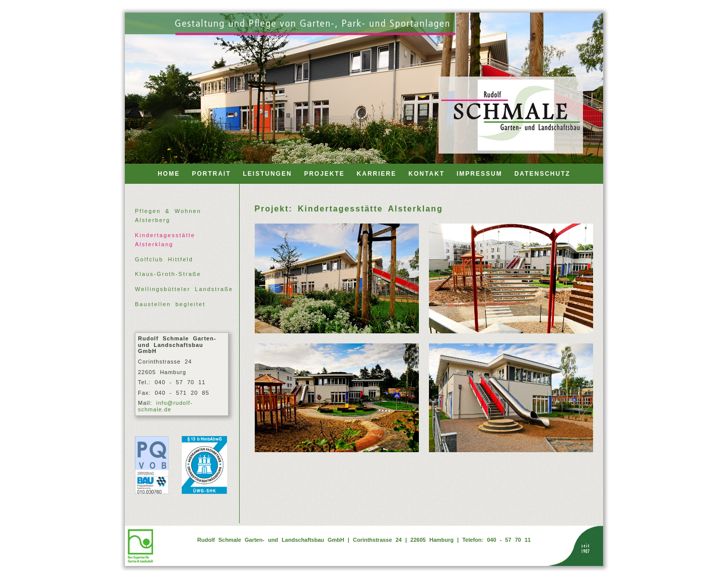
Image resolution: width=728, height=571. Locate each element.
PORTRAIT (211, 174)
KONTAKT (426, 174)
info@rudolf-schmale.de (165, 406)
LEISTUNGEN (268, 174)
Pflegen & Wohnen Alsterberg (168, 216)
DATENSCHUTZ (542, 174)
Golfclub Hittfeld (164, 259)
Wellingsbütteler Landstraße (184, 289)
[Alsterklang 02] (511, 278)
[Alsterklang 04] (511, 398)
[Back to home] (511, 115)
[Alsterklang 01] (337, 278)
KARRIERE (377, 174)
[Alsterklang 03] (337, 398)
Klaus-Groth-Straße (168, 274)
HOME (169, 174)
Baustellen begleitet (170, 304)
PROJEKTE (324, 174)
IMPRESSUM (480, 174)
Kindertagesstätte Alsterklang (165, 240)
